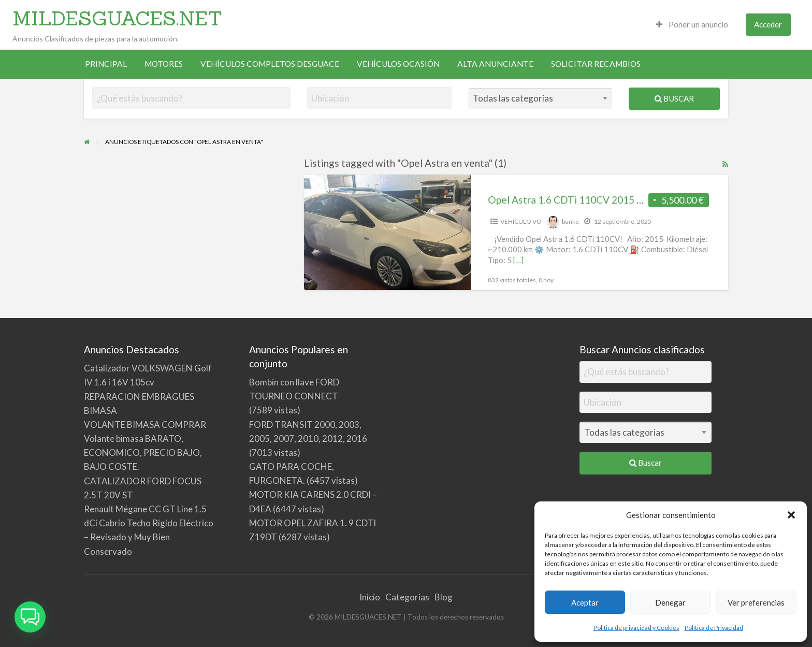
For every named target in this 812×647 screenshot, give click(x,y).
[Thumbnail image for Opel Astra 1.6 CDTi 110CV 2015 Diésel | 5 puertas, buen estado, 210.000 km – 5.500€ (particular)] (387, 232)
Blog (444, 597)
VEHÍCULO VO (521, 221)
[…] (518, 260)
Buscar (674, 98)
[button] (791, 515)
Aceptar (585, 602)
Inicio (370, 597)
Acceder (768, 24)
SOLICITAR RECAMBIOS (596, 64)
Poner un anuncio (692, 24)
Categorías (407, 597)
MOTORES (164, 64)
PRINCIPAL (106, 64)
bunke (570, 221)
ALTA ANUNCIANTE (495, 64)
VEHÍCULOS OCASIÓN (398, 64)
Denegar (670, 602)
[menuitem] (692, 25)
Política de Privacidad (714, 628)
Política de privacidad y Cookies (636, 628)
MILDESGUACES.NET (117, 18)
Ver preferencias (756, 602)
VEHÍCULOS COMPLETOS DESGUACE (270, 64)
